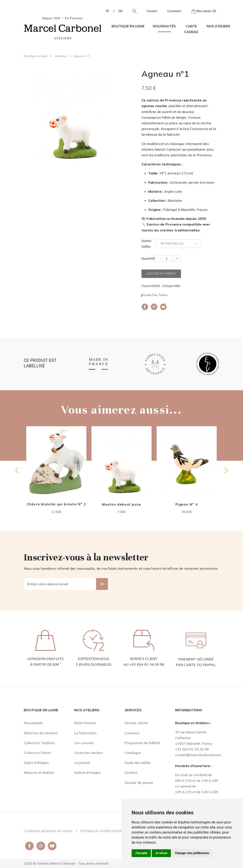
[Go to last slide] (17, 470)
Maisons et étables (39, 772)
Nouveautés (164, 26)
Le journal (82, 763)
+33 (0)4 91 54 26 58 (147, 664)
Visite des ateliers (88, 753)
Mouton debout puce (121, 504)
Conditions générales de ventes (48, 831)
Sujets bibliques (36, 763)
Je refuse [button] (161, 853)
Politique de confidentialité (101, 831)
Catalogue (133, 753)
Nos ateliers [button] (218, 26)
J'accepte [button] (141, 853)
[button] (133, 11)
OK (102, 584)
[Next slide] (226, 470)
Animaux (61, 56)
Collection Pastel (37, 753)
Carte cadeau (191, 29)
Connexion (174, 11)
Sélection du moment (41, 733)
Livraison (132, 733)
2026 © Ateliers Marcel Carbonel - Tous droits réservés (66, 863)
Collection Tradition (39, 743)
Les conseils (84, 743)
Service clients (136, 723)
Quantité (148, 258)
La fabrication (85, 733)
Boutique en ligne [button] (128, 26)
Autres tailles (147, 244)
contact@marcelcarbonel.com (198, 755)
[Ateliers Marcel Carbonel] (63, 28)
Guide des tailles (156, 295)
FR (107, 11)
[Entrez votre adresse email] (60, 584)
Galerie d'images (87, 772)
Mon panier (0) (204, 11)
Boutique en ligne (36, 56)
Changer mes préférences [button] (192, 853)
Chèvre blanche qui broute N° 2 (56, 504)
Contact (152, 11)
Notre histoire (85, 723)
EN (120, 11)
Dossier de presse (139, 783)
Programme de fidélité (142, 743)
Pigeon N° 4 (187, 504)
